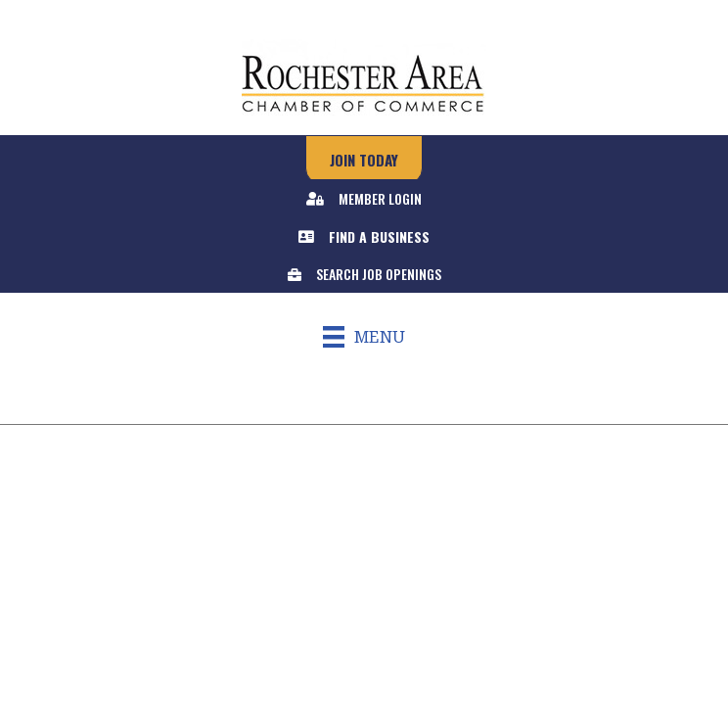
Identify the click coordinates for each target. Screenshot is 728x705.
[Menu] (364, 337)
